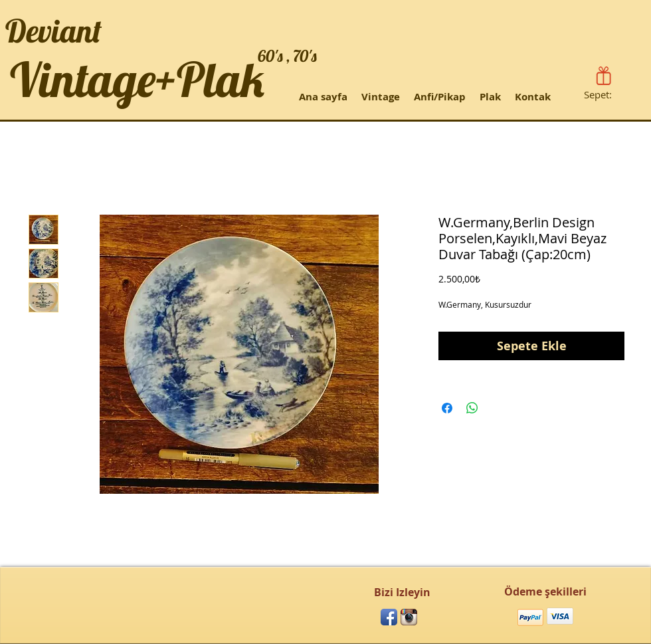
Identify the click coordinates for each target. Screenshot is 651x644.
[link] (606, 95)
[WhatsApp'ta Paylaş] (472, 408)
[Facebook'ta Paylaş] (447, 408)
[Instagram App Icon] (409, 617)
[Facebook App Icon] (389, 617)
